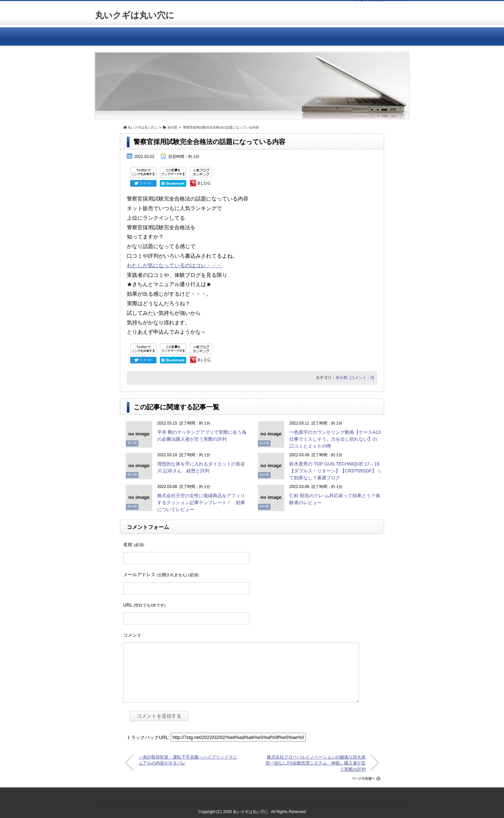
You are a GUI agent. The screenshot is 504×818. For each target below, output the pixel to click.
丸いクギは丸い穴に (135, 15)
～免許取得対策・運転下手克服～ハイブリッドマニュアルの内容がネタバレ (188, 760)
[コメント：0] (362, 378)
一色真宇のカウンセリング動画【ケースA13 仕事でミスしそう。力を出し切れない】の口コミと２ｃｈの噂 (337, 439)
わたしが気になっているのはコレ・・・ (174, 265)
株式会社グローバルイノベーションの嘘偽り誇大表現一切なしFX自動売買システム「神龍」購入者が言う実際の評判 (316, 763)
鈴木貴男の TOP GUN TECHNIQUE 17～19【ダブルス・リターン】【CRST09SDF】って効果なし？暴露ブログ (335, 471)
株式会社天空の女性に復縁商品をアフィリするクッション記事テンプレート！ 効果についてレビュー (201, 502)
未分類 (342, 378)
